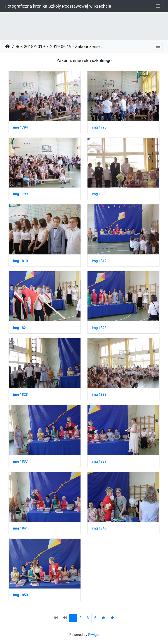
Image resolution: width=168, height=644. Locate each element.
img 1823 (99, 328)
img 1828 (20, 394)
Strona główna (8, 47)
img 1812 (99, 261)
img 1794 (20, 127)
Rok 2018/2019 (30, 47)
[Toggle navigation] (158, 6)
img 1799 (20, 194)
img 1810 (20, 261)
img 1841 (20, 528)
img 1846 (99, 528)
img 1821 (20, 328)
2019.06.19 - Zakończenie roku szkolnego (77, 47)
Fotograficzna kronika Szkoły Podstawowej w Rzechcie (58, 6)
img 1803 (99, 194)
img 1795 (99, 127)
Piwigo (93, 635)
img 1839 (99, 461)
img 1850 (20, 595)
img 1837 (20, 461)
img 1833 (99, 394)
